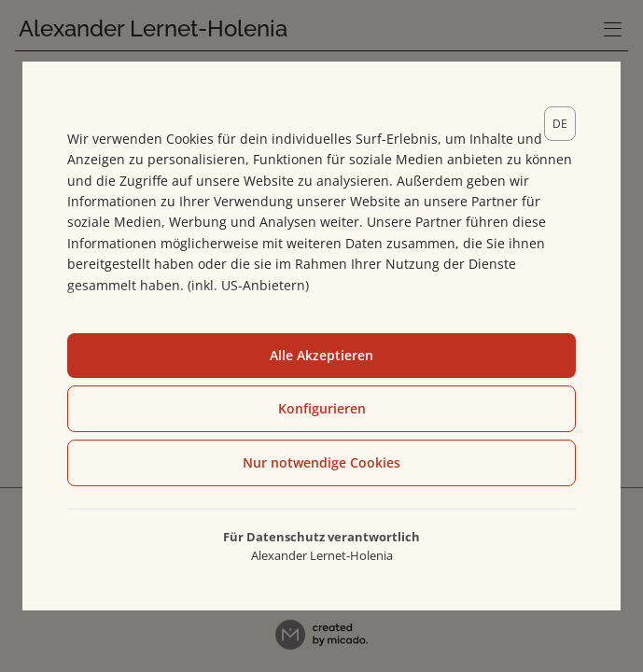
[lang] (560, 124)
